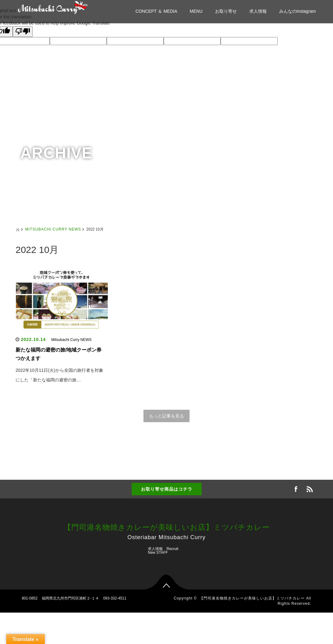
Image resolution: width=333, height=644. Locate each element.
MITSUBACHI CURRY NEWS (53, 229)
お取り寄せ (226, 11)
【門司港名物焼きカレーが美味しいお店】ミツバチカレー (167, 527)
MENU (196, 11)
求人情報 (258, 11)
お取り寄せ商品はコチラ (167, 489)
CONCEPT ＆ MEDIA (156, 11)
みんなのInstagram (298, 11)
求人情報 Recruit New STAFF (163, 551)
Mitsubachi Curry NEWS (71, 340)
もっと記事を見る (166, 416)
